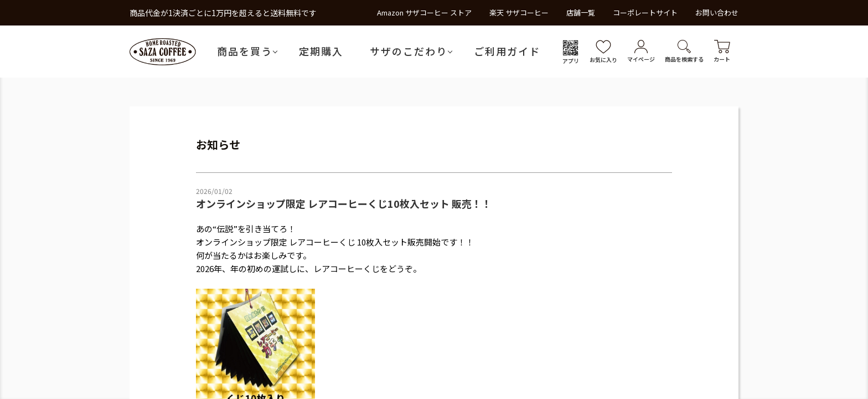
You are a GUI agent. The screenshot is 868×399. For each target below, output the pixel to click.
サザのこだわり (409, 51)
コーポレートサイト (645, 12)
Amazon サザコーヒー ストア (424, 12)
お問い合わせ (717, 12)
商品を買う (245, 51)
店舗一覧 (581, 12)
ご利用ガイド (507, 51)
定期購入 (321, 51)
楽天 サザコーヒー (519, 12)
